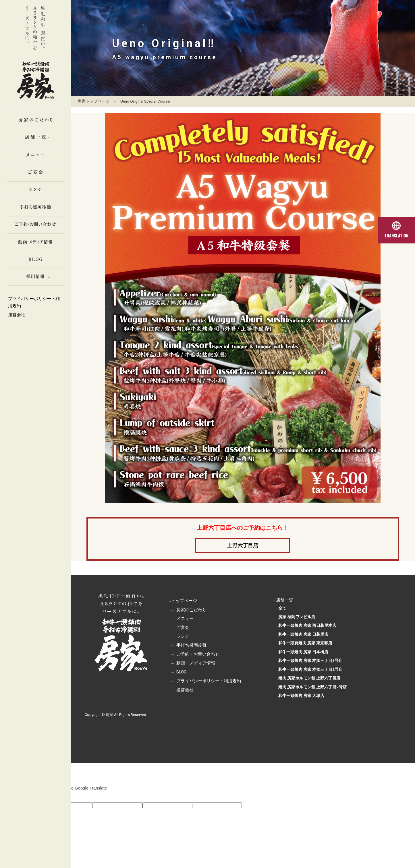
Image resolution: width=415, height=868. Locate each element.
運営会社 (17, 315)
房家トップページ (94, 101)
